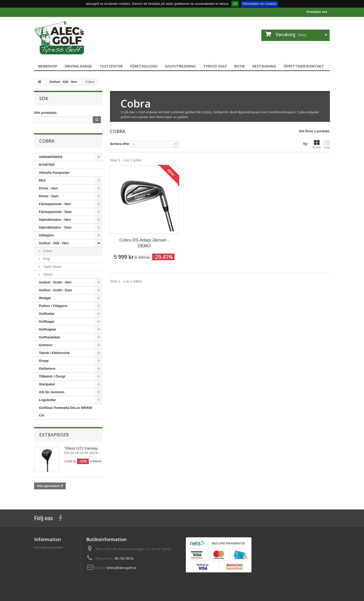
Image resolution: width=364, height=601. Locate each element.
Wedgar (45, 298)
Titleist (47, 274)
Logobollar (47, 400)
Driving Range (78, 66)
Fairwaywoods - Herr (55, 204)
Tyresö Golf (215, 66)
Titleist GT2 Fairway (81, 448)
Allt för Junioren (52, 392)
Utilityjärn (47, 235)
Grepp (44, 361)
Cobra (47, 251)
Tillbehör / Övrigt (52, 376)
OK (235, 4)
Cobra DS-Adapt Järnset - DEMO (144, 243)
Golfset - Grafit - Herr (55, 282)
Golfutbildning (180, 66)
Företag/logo (144, 66)
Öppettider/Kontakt (304, 66)
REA (42, 180)
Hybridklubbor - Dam (55, 227)
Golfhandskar (50, 337)
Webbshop (48, 66)
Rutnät (317, 144)
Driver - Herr (49, 188)
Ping (46, 259)
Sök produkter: (46, 113)
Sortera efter (120, 144)
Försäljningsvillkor (49, 548)
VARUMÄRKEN (51, 157)
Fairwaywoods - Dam (55, 212)
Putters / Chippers (53, 306)
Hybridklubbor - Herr (55, 220)
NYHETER (47, 165)
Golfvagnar (48, 329)
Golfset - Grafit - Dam (55, 290)
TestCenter (111, 66)
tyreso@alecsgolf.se (121, 568)
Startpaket (47, 384)
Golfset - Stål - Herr (54, 243)
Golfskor (46, 345)
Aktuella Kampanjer (54, 173)
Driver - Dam (49, 196)
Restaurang (264, 66)
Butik (240, 66)
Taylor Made (52, 267)
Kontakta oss (317, 12)
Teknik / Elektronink (54, 353)
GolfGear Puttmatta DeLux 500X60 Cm (66, 411)
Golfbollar (47, 314)
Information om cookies (259, 4)
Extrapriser (54, 435)
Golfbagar (47, 321)
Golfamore (47, 369)
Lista (327, 144)
